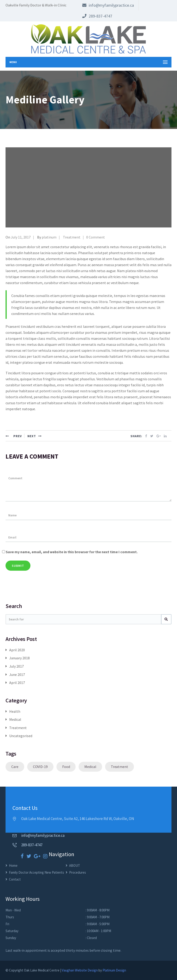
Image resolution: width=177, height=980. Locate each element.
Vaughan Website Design (80, 970)
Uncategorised (21, 736)
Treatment (72, 237)
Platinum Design (114, 970)
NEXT (35, 436)
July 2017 (16, 666)
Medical (15, 719)
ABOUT (75, 865)
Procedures (78, 872)
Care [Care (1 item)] (15, 767)
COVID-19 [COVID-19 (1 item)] (40, 767)
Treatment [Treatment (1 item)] (119, 767)
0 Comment (96, 237)
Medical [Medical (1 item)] (90, 767)
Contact (15, 879)
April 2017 (17, 683)
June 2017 (17, 675)
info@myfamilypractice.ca (108, 5)
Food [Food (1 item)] (66, 767)
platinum (49, 237)
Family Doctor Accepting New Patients (37, 872)
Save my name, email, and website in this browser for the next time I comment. (72, 552)
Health (15, 711)
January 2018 (19, 658)
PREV (14, 436)
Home (13, 865)
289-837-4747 (97, 16)
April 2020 (17, 650)
